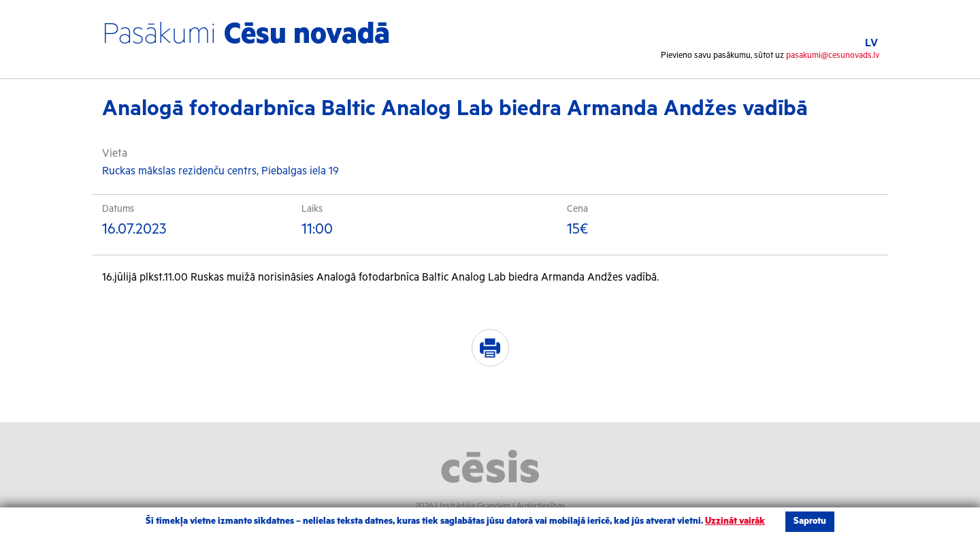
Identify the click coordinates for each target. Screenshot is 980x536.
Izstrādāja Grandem (475, 506)
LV (871, 43)
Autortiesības (541, 506)
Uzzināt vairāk (735, 521)
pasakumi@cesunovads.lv (833, 56)
